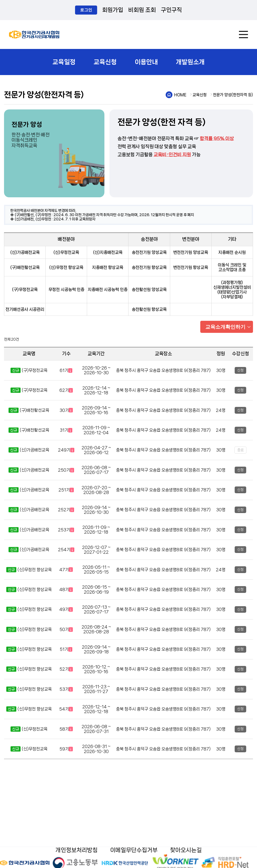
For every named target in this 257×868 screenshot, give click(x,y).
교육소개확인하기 (225, 327)
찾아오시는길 (186, 850)
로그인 (86, 10)
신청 (240, 370)
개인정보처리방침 (77, 850)
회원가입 (113, 10)
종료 (240, 450)
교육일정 (64, 62)
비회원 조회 (142, 10)
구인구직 (171, 10)
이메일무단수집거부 (134, 850)
